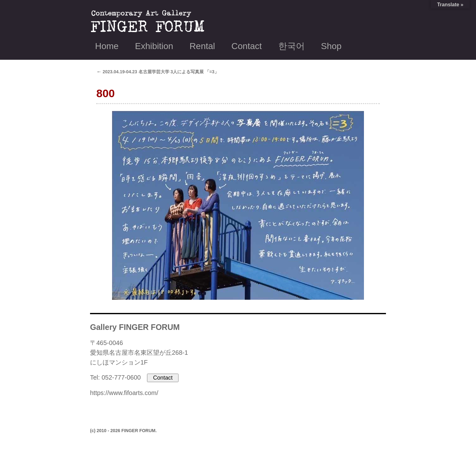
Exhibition (154, 46)
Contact (247, 46)
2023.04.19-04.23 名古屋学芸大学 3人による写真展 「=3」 (158, 72)
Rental (202, 46)
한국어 (292, 46)
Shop (331, 46)
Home (107, 46)
